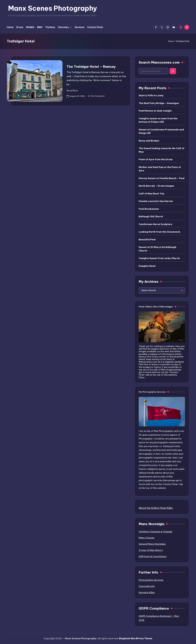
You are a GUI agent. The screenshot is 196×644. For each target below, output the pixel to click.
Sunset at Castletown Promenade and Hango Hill (161, 131)
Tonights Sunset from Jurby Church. (160, 258)
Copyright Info (147, 586)
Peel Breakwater (149, 209)
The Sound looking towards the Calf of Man (161, 150)
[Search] (173, 71)
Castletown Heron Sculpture (155, 224)
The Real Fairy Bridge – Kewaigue (159, 103)
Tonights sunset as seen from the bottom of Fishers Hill (158, 120)
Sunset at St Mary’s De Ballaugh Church (157, 249)
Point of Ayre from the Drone (156, 159)
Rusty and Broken (149, 141)
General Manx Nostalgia (152, 544)
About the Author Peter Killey (156, 508)
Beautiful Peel (147, 240)
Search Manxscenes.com (159, 62)
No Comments (96, 96)
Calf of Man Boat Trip (151, 194)
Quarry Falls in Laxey (151, 95)
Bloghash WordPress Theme (136, 638)
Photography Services (151, 580)
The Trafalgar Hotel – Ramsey (91, 67)
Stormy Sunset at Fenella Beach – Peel (162, 178)
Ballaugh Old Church (151, 216)
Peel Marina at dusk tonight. (155, 111)
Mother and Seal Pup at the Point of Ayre (160, 169)
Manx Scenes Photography (53, 8)
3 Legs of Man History (151, 550)
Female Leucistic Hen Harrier (156, 201)
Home (171, 41)
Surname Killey (147, 592)
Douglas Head (147, 266)
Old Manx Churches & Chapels (156, 532)
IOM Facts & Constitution (153, 556)
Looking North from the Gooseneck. (160, 232)
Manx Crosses (147, 538)
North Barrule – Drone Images (156, 186)
